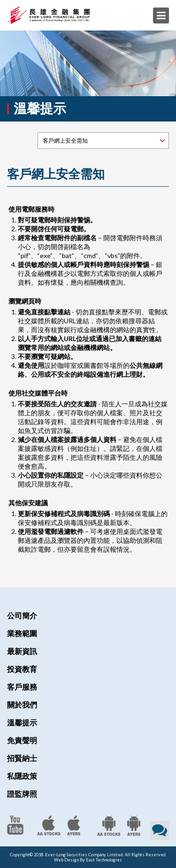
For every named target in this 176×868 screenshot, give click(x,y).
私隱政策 (22, 776)
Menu (161, 15)
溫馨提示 (22, 722)
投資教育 (22, 669)
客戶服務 (22, 687)
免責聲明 (22, 740)
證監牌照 (22, 794)
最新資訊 (22, 651)
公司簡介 (22, 615)
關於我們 (22, 704)
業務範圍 (22, 633)
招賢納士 (22, 758)
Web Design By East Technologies (88, 860)
